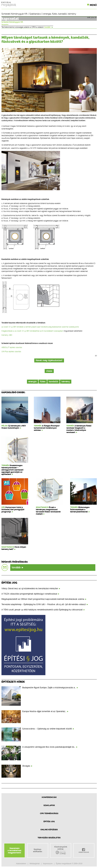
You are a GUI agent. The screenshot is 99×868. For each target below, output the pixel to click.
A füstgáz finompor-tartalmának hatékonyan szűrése (47, 428)
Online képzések (49, 830)
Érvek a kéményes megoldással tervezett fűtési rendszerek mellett (48, 511)
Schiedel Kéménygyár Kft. (15, 14)
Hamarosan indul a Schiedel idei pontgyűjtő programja (13, 509)
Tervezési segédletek (49, 838)
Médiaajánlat (35, 864)
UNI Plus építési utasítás (11, 352)
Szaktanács (35, 14)
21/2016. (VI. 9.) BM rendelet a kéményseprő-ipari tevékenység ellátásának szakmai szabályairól (40, 327)
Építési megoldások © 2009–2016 (69, 864)
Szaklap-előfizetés (38, 850)
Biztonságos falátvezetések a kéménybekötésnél (80, 509)
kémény (72, 14)
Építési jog (49, 821)
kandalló (62, 14)
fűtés (55, 14)
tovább (49, 27)
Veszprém (5, 25)
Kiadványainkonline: (61, 850)
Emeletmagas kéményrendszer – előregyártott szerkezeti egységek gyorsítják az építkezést (12, 470)
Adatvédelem (21, 864)
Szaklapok (49, 805)
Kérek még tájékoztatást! (49, 360)
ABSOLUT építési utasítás (12, 347)
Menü (93, 5)
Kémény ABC (7, 335)
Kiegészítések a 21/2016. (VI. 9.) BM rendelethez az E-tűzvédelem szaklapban (32, 331)
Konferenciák (49, 797)
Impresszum (48, 864)
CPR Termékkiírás (49, 813)
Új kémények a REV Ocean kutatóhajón (14, 427)
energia (47, 14)
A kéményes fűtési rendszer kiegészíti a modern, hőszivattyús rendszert (79, 429)
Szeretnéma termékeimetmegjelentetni (14, 850)
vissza (49, 371)
